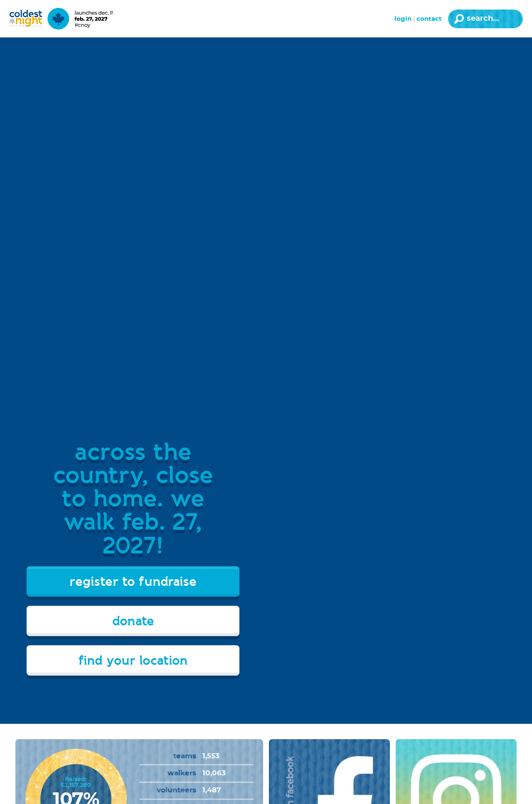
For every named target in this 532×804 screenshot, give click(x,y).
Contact (429, 19)
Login (403, 19)
